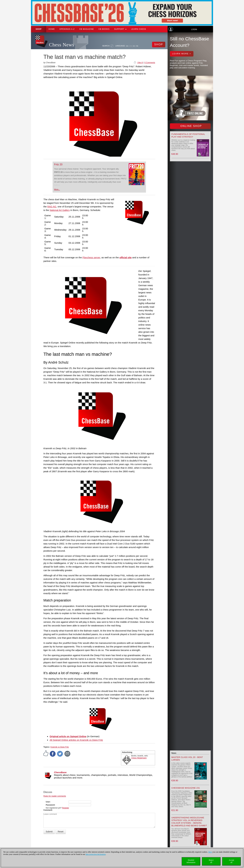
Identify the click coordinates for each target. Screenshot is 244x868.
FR (137, 46)
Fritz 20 (58, 164)
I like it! (140, 63)
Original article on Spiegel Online (68, 736)
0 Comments (150, 63)
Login (194, 29)
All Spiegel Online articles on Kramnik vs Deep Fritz (76, 740)
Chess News (62, 45)
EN (131, 46)
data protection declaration (96, 854)
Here (210, 852)
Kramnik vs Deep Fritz (60, 747)
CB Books (104, 29)
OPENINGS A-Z (67, 29)
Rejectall (211, 861)
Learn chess (139, 29)
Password (50, 805)
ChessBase (60, 772)
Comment (48, 810)
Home (52, 29)
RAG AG (52, 207)
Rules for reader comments (55, 796)
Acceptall (231, 861)
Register (66, 808)
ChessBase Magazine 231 (186, 788)
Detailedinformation (191, 861)
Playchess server (91, 257)
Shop (39, 29)
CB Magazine (87, 29)
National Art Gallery (60, 210)
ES (134, 46)
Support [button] (120, 29)
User (48, 802)
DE (127, 46)
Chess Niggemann (139, 758)
